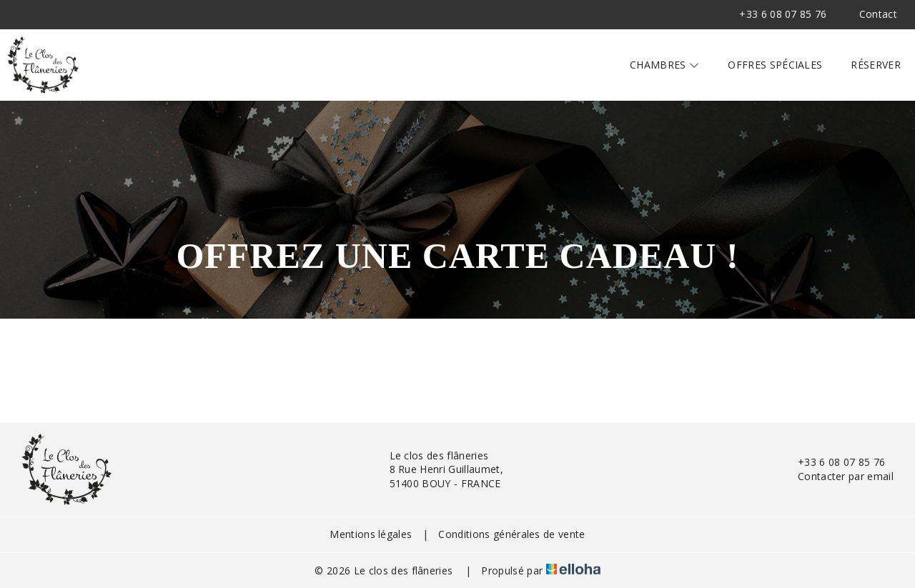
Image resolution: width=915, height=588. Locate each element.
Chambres (664, 65)
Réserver (876, 65)
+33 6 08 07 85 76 (833, 462)
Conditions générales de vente (511, 534)
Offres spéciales (775, 65)
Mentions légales (371, 534)
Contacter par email (837, 476)
